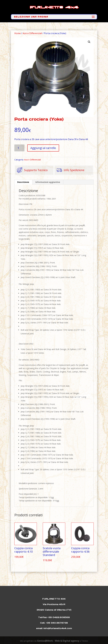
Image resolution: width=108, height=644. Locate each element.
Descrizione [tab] (23, 182)
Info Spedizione (70, 170)
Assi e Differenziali (32, 33)
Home (18, 33)
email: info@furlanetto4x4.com (54, 628)
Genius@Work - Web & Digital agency (58, 641)
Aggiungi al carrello (43, 148)
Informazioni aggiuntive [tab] (48, 182)
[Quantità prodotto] (19, 148)
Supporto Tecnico (31, 170)
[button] (89, 42)
